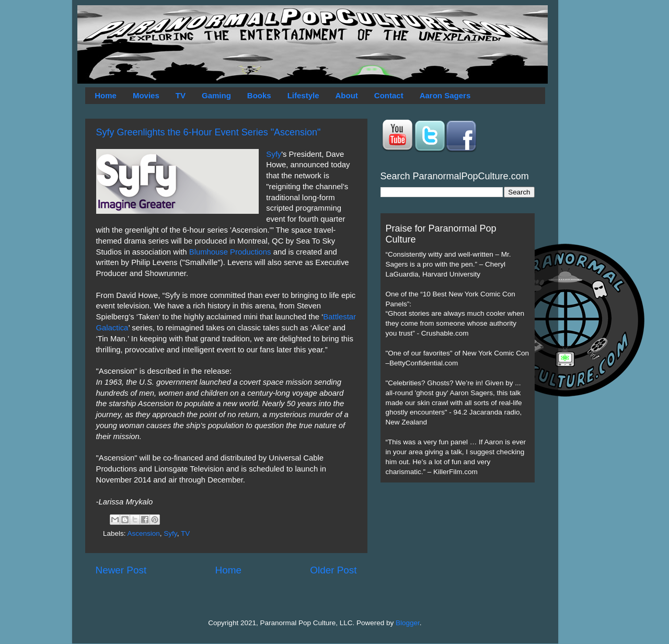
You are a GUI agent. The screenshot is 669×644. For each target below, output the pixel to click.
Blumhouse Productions (230, 252)
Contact (389, 95)
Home (106, 95)
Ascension (144, 533)
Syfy (274, 154)
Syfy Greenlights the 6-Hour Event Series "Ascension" (209, 132)
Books (259, 95)
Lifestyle (303, 95)
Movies (146, 95)
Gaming (216, 95)
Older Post (333, 570)
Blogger (408, 623)
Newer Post (121, 570)
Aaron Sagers (445, 95)
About (347, 95)
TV (181, 95)
